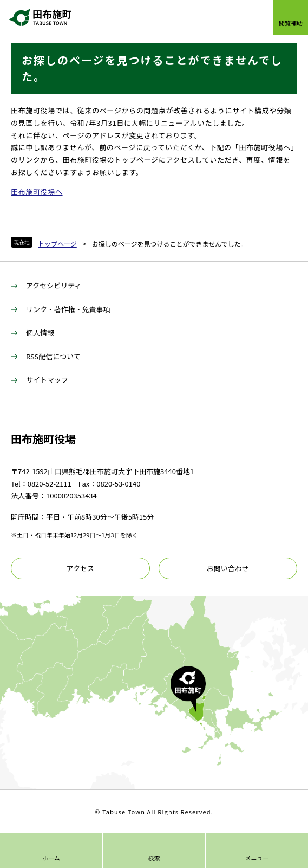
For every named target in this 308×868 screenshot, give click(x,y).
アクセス (80, 568)
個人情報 (40, 332)
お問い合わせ (228, 568)
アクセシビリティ (54, 285)
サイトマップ (47, 380)
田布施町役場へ (37, 192)
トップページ (57, 244)
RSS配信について (53, 356)
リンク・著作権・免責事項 (68, 309)
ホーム (51, 858)
